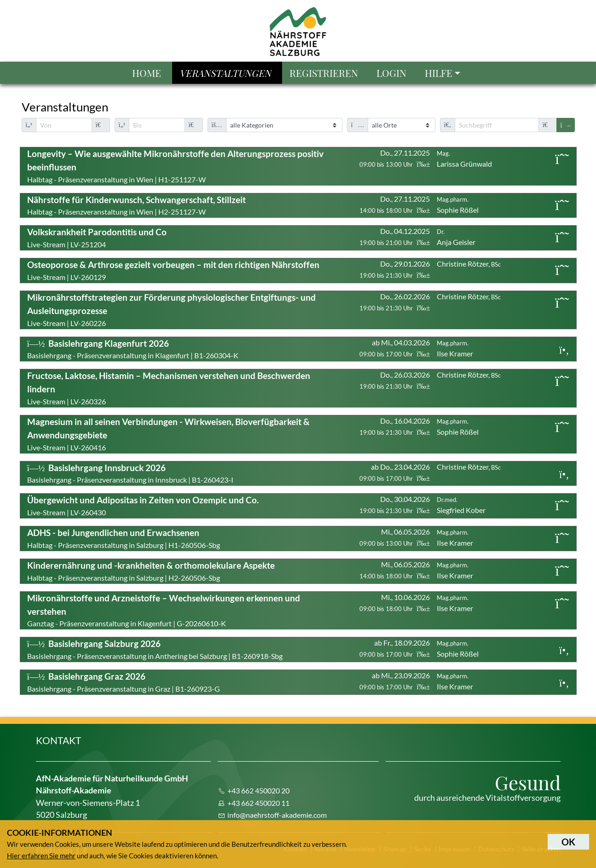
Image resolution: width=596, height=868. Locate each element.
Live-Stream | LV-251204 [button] (97, 238)
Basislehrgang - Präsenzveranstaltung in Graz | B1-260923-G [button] (124, 682)
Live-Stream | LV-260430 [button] (143, 506)
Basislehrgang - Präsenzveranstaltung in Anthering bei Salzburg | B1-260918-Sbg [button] (155, 649)
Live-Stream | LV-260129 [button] (173, 270)
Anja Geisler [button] (456, 237)
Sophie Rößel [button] (458, 205)
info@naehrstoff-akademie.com (277, 815)
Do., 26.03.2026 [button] (395, 380)
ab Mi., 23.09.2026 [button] (395, 681)
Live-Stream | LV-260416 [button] (168, 434)
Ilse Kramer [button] (455, 349)
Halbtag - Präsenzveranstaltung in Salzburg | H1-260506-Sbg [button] (124, 538)
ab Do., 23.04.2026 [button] (395, 472)
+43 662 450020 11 (258, 803)
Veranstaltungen (225, 73)
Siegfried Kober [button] (461, 505)
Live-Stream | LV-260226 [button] (171, 310)
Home (147, 73)
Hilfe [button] (439, 73)
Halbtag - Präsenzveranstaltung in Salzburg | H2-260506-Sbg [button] (151, 571)
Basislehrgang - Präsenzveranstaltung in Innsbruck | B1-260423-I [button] (130, 473)
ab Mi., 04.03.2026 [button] (395, 348)
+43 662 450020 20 (258, 790)
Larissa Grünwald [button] (464, 159)
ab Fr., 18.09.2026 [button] (395, 648)
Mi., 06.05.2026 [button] (395, 537)
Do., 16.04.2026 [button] (395, 426)
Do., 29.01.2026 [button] (395, 269)
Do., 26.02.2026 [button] (395, 302)
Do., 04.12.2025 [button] (395, 236)
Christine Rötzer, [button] (469, 264)
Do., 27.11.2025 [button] (395, 158)
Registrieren (324, 73)
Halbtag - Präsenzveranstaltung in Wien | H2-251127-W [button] (136, 205)
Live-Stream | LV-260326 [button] (169, 388)
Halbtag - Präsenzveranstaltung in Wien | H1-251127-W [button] (175, 166)
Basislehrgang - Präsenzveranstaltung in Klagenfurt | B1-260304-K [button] (133, 349)
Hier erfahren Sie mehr (41, 856)
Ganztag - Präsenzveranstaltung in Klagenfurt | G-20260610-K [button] (164, 610)
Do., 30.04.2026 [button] (395, 504)
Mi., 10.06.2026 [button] (395, 603)
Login (391, 73)
